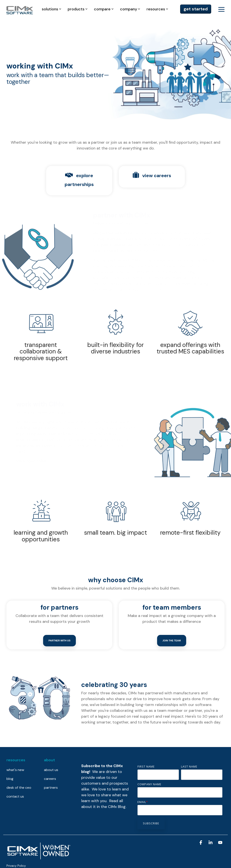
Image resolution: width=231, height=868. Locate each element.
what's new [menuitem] (15, 770)
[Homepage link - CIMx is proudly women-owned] (39, 858)
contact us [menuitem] (15, 796)
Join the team (172, 641)
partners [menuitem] (51, 788)
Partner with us (59, 641)
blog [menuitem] (10, 779)
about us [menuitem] (51, 770)
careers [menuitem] (50, 779)
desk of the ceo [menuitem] (19, 788)
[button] (221, 9)
